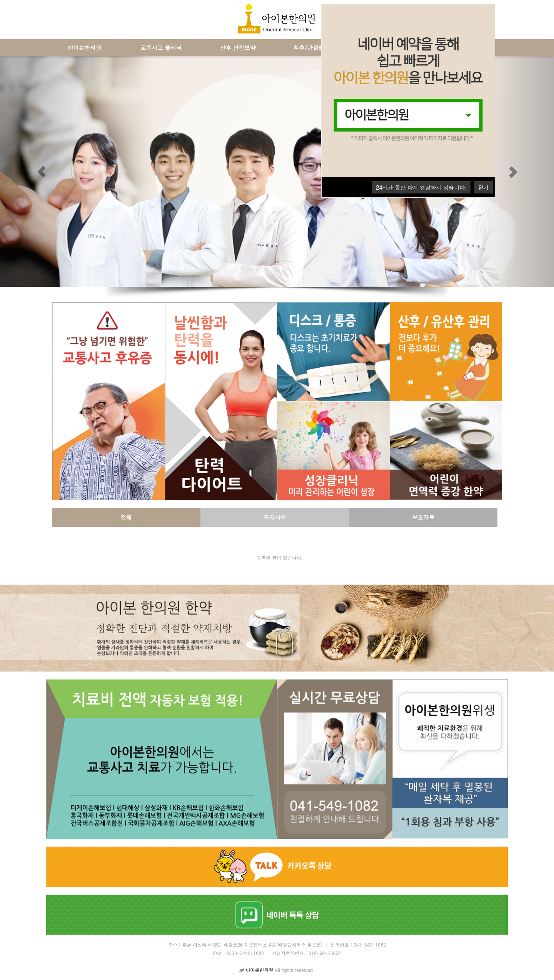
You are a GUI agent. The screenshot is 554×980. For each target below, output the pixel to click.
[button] (42, 172)
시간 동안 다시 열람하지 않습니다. (421, 187)
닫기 (484, 187)
